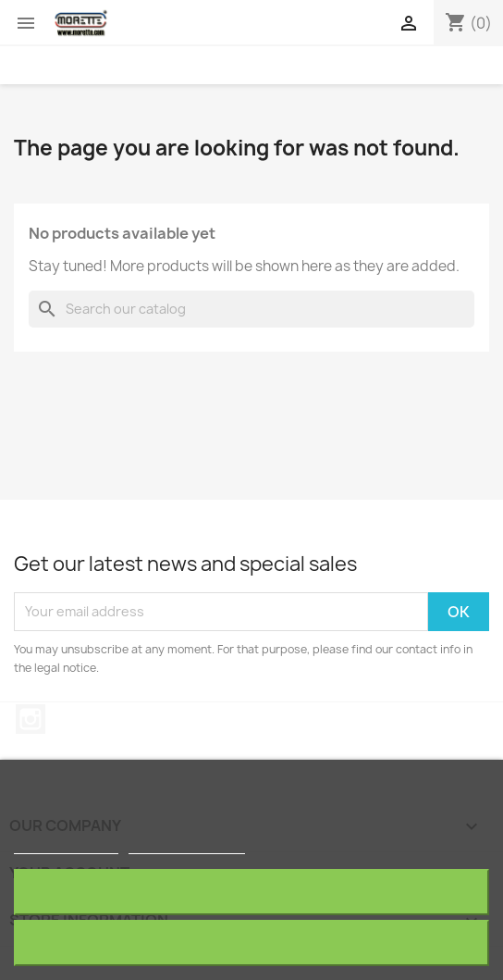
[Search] (251, 309)
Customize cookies (187, 845)
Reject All (251, 892)
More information (66, 845)
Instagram (31, 719)
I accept (252, 943)
